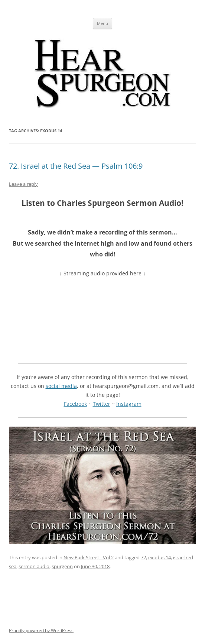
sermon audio (34, 566)
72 (143, 557)
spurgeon (62, 566)
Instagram (129, 404)
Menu (102, 23)
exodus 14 (160, 557)
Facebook (75, 404)
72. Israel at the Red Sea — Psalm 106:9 (76, 166)
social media (61, 386)
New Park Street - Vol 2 (89, 557)
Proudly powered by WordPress (41, 630)
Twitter (102, 404)
